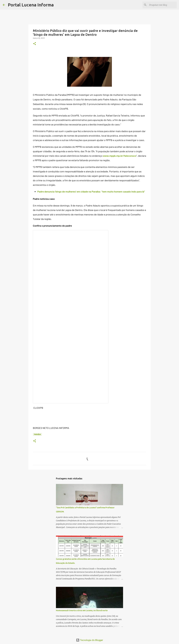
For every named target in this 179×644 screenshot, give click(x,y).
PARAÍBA (37, 434)
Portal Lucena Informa (31, 5)
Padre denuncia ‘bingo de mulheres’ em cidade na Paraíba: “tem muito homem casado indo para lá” (91, 192)
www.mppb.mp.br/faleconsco (120, 156)
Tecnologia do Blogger (90, 640)
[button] (35, 44)
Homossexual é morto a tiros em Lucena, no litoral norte (82, 610)
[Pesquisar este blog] (162, 5)
